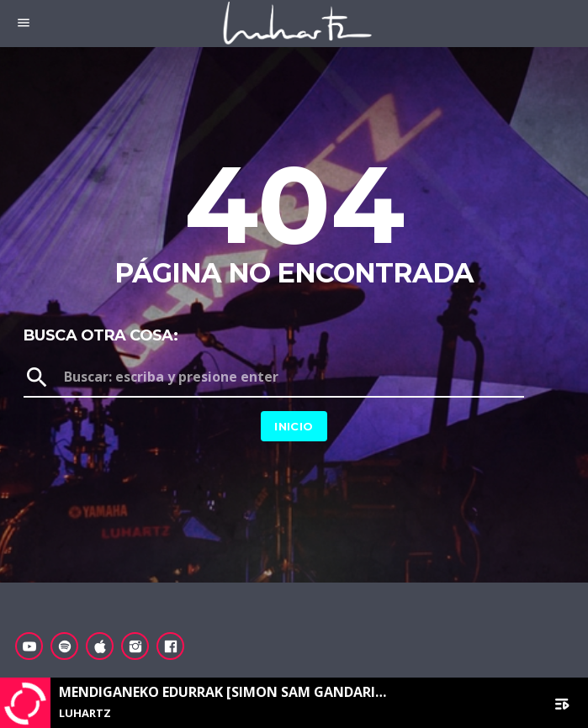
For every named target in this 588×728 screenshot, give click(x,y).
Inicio (294, 426)
